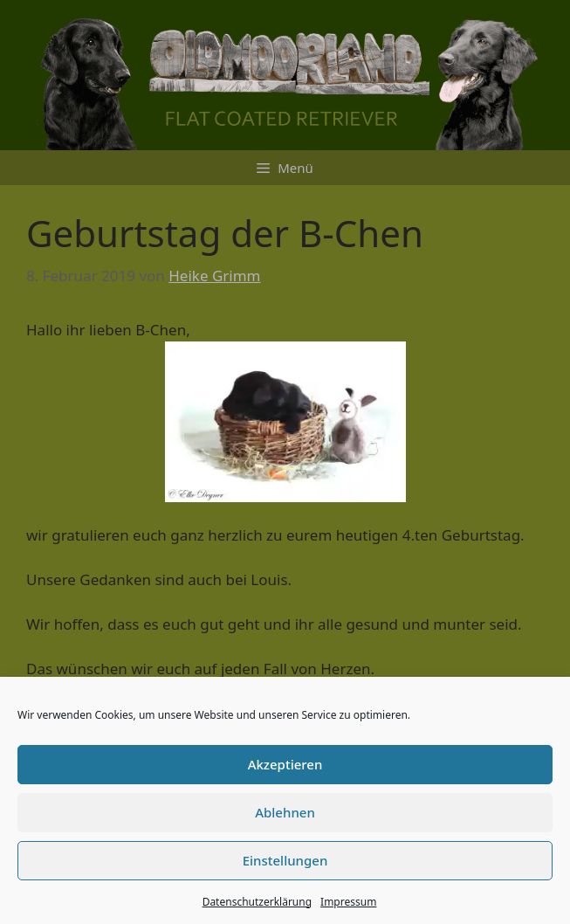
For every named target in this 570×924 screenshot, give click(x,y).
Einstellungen (285, 860)
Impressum (348, 902)
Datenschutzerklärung (257, 902)
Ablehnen (285, 812)
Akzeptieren (285, 764)
